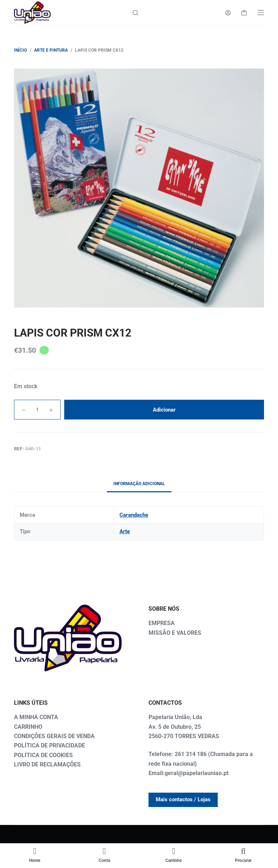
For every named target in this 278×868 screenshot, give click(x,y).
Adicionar (164, 410)
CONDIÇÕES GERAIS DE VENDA (54, 736)
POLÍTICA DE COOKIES (43, 755)
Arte (125, 531)
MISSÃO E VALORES (175, 633)
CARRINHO (28, 727)
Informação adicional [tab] (139, 484)
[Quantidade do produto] (37, 410)
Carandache (134, 515)
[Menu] (261, 13)
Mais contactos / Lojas (183, 799)
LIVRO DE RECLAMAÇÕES (47, 764)
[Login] (228, 13)
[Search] (135, 13)
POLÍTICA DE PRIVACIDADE (50, 745)
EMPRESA (162, 623)
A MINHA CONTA (36, 717)
